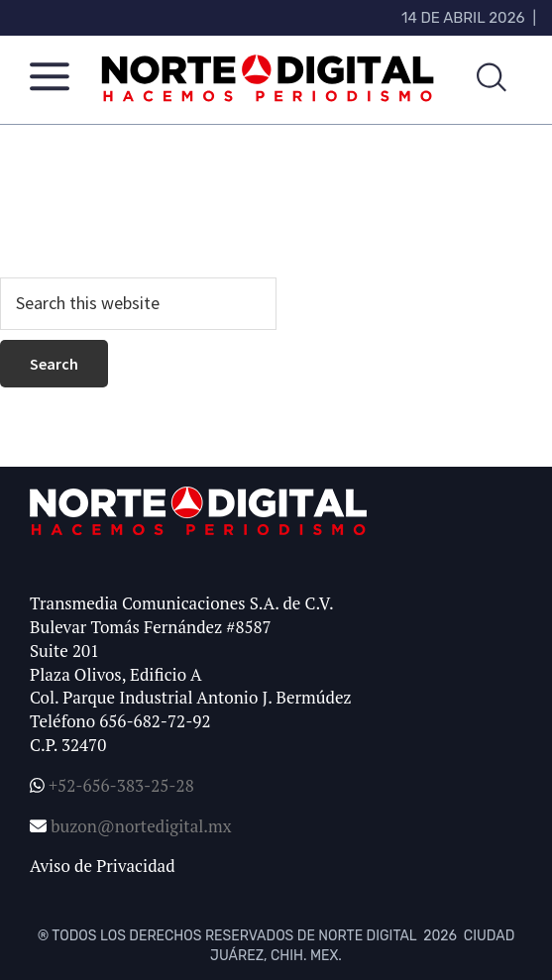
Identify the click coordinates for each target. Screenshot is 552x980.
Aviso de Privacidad (103, 866)
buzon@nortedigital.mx (141, 826)
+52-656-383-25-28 (119, 785)
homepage (125, 225)
